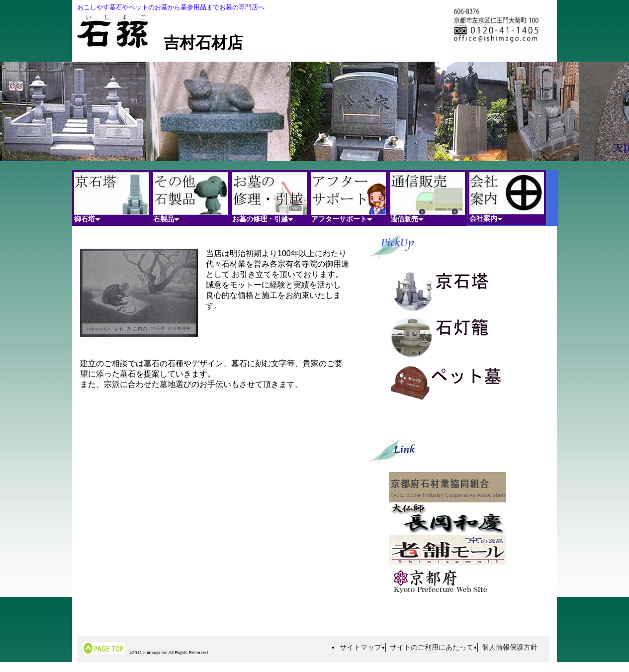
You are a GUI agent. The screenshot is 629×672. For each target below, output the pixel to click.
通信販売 (428, 197)
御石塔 (111, 197)
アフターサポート (349, 197)
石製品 (190, 197)
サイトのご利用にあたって (432, 647)
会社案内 (507, 197)
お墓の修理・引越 (270, 197)
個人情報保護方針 (510, 647)
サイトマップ (360, 647)
